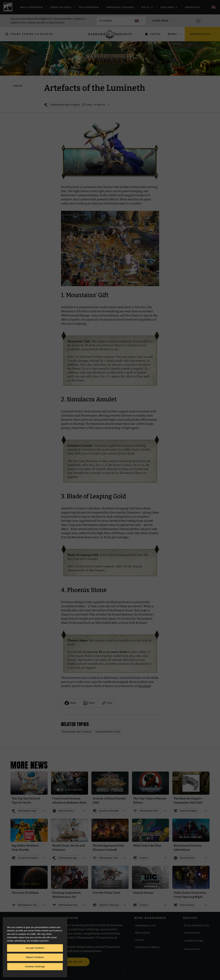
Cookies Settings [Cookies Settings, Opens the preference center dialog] (35, 967)
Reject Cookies (35, 957)
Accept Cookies (35, 948)
